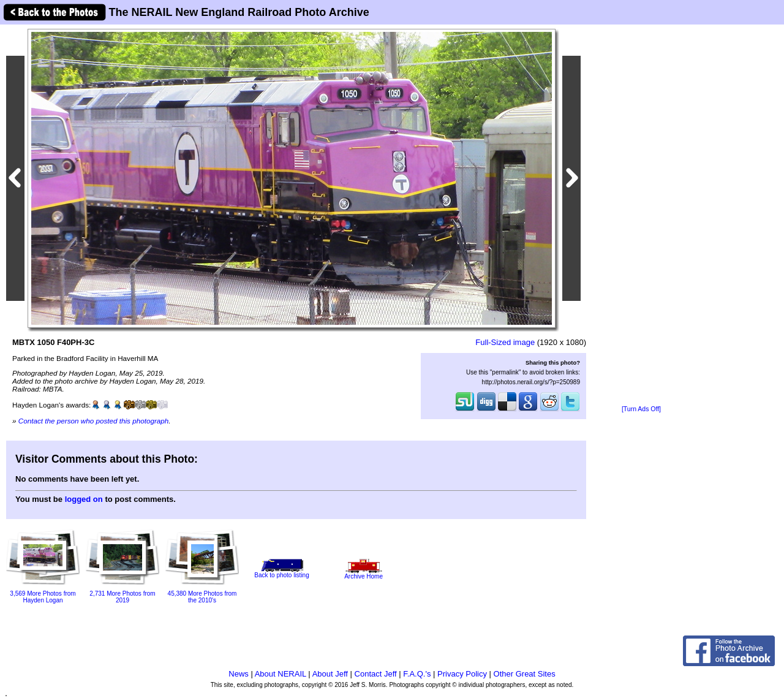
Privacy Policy (462, 674)
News (239, 674)
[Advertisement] (641, 216)
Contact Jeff (376, 674)
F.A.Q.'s (417, 674)
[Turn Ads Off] (641, 409)
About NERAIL (281, 674)
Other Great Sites (525, 674)
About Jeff (330, 674)
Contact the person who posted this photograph (94, 421)
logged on (84, 499)
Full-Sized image (505, 342)
